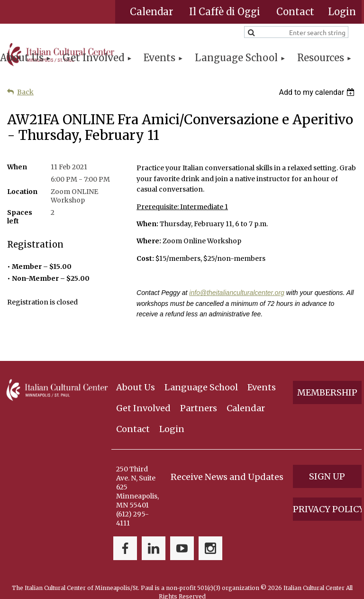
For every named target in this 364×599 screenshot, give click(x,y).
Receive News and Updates (227, 461)
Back (25, 92)
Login (172, 413)
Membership (327, 377)
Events (262, 372)
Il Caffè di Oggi (225, 12)
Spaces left (20, 217)
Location (22, 192)
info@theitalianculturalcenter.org (237, 293)
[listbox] (318, 92)
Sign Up (327, 460)
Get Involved (143, 392)
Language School (201, 372)
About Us (136, 372)
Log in (342, 12)
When (17, 167)
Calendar (151, 12)
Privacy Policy (327, 493)
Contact (295, 12)
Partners (199, 392)
